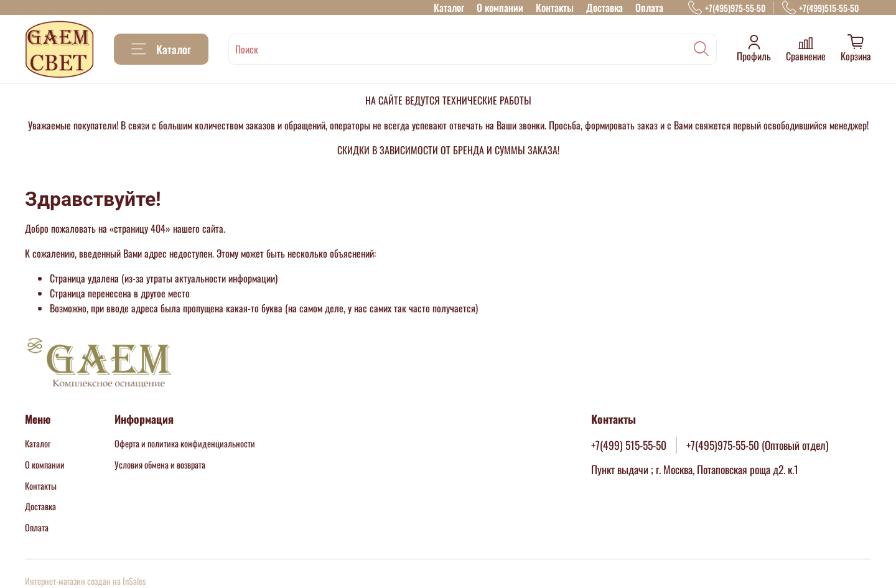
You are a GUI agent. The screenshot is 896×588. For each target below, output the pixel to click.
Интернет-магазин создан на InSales (85, 581)
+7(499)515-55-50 (820, 8)
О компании (500, 7)
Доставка (604, 7)
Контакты (555, 7)
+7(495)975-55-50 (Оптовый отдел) (758, 445)
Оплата (649, 7)
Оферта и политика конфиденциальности (185, 443)
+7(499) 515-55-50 (629, 445)
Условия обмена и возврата (160, 464)
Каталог (449, 7)
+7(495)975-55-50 (727, 8)
